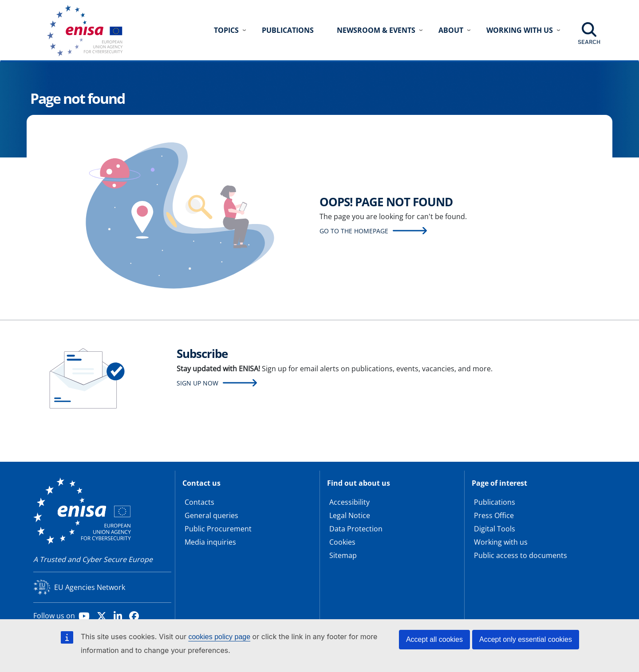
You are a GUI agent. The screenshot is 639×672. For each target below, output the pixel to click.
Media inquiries (210, 542)
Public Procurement (218, 529)
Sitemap (343, 555)
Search (589, 42)
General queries (211, 515)
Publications (288, 30)
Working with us (501, 542)
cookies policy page (219, 637)
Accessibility (349, 502)
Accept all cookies (434, 639)
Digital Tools (495, 529)
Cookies (342, 542)
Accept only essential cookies (526, 639)
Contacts (199, 502)
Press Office (494, 515)
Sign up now (197, 383)
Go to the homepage (354, 231)
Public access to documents (521, 555)
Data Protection (356, 529)
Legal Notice (350, 515)
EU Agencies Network (90, 587)
